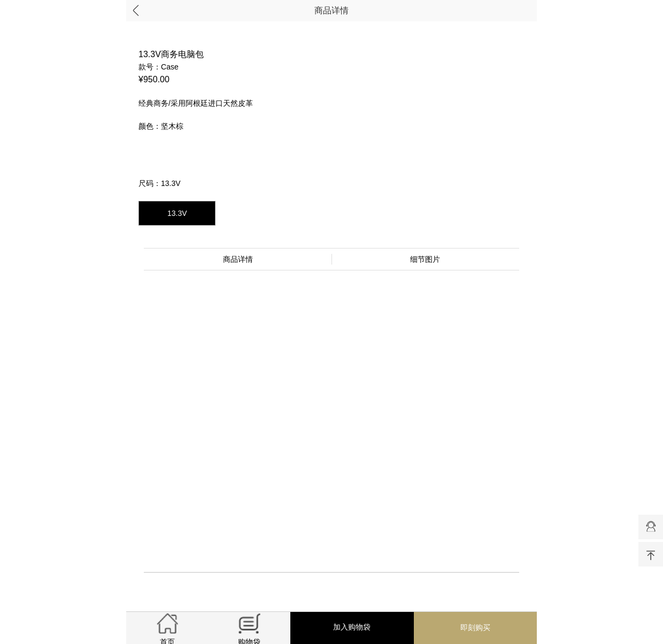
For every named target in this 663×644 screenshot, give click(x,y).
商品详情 (331, 10)
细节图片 (425, 259)
